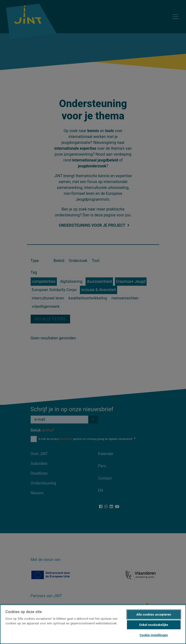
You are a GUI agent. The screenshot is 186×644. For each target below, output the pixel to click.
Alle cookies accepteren (154, 614)
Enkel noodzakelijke (154, 625)
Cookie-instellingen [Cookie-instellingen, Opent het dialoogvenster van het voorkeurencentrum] (154, 635)
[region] (93, 624)
